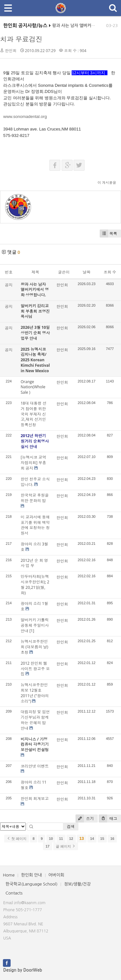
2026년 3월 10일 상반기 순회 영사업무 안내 (35, 333)
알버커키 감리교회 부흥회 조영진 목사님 (35, 311)
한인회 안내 (31, 875)
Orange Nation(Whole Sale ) (33, 387)
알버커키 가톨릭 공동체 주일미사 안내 (35, 625)
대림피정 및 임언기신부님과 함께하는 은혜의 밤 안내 (35, 720)
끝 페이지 (66, 846)
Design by (23, 970)
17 (47, 846)
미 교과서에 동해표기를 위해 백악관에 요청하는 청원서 (35, 525)
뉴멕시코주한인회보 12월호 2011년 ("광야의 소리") (35, 693)
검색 (71, 827)
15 (102, 839)
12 (71, 839)
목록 (108, 234)
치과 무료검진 (21, 39)
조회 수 (110, 272)
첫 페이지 (17, 839)
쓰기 (85, 818)
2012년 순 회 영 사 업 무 (34, 563)
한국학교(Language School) (31, 884)
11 (61, 839)
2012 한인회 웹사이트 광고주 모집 (35, 669)
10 (51, 839)
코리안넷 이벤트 (35, 766)
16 (112, 839)
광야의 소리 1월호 (34, 606)
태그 (108, 818)
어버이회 (56, 875)
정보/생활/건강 (77, 884)
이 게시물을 (107, 182)
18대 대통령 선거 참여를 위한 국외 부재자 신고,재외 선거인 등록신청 (34, 414)
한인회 (11, 51)
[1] (32, 631)
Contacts (14, 893)
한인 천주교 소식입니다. (35, 482)
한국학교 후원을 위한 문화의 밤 (35, 498)
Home (9, 875)
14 (92, 839)
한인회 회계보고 (35, 799)
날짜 (86, 272)
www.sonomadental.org (25, 117)
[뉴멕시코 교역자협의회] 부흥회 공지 (33, 463)
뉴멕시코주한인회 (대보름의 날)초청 (34, 647)
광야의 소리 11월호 (34, 785)
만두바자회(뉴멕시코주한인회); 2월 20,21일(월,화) (35, 584)
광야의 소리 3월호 (34, 547)
